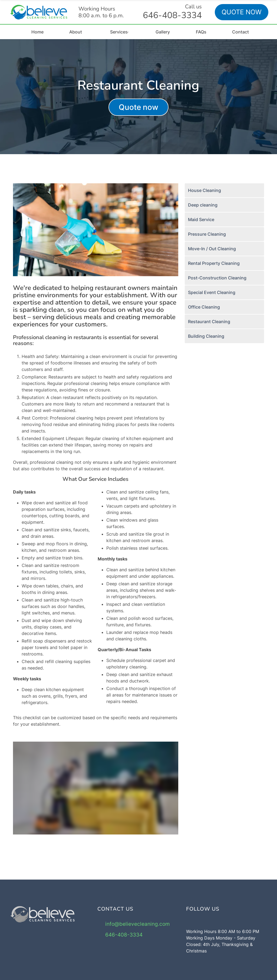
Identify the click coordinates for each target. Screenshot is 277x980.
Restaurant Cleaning (209, 322)
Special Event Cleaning (212, 292)
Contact (240, 32)
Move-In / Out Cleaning (212, 249)
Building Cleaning (206, 336)
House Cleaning (205, 190)
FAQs (201, 32)
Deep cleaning (203, 205)
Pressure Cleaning (207, 234)
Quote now (138, 107)
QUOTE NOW (242, 12)
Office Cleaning (204, 307)
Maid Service (201, 219)
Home (37, 32)
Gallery (163, 32)
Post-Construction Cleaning (217, 278)
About (76, 32)
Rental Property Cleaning (214, 263)
